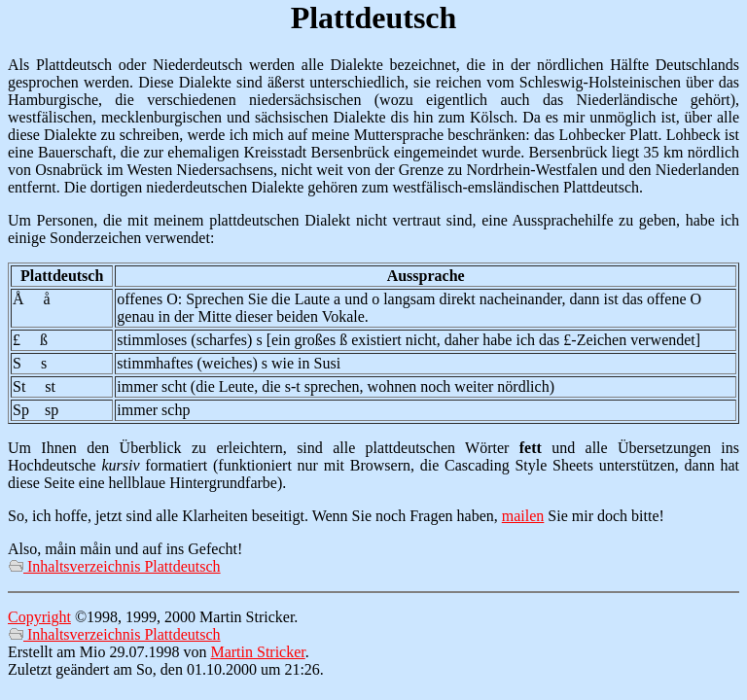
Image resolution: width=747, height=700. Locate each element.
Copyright (39, 617)
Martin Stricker (257, 652)
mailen (523, 516)
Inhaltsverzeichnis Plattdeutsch (114, 566)
